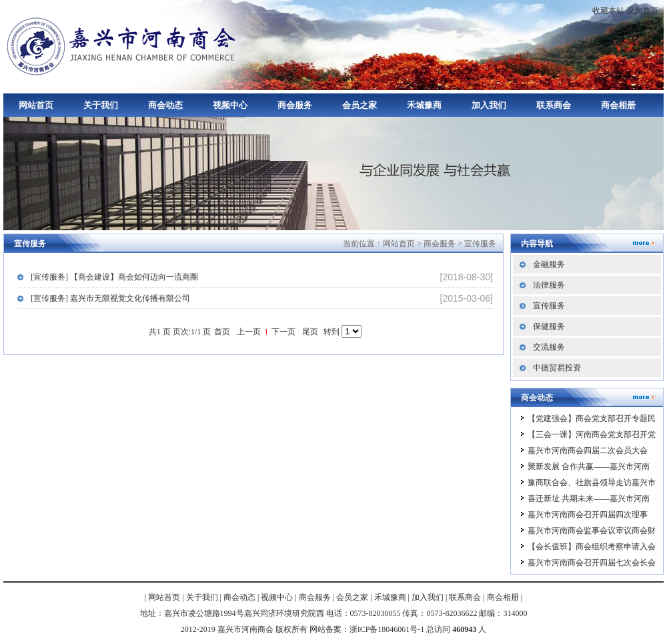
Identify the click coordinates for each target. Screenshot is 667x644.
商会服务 (295, 105)
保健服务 (549, 326)
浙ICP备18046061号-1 (387, 629)
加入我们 (489, 105)
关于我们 (101, 105)
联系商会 (554, 105)
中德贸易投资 (557, 368)
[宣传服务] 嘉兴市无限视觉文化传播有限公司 (110, 298)
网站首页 (36, 105)
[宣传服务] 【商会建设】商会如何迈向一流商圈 (114, 277)
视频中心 (230, 105)
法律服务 (549, 285)
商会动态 (165, 105)
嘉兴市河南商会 (123, 45)
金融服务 (549, 264)
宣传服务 (480, 244)
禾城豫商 (424, 105)
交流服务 (549, 347)
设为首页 (642, 11)
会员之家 (360, 105)
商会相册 (618, 105)
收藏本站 (608, 11)
